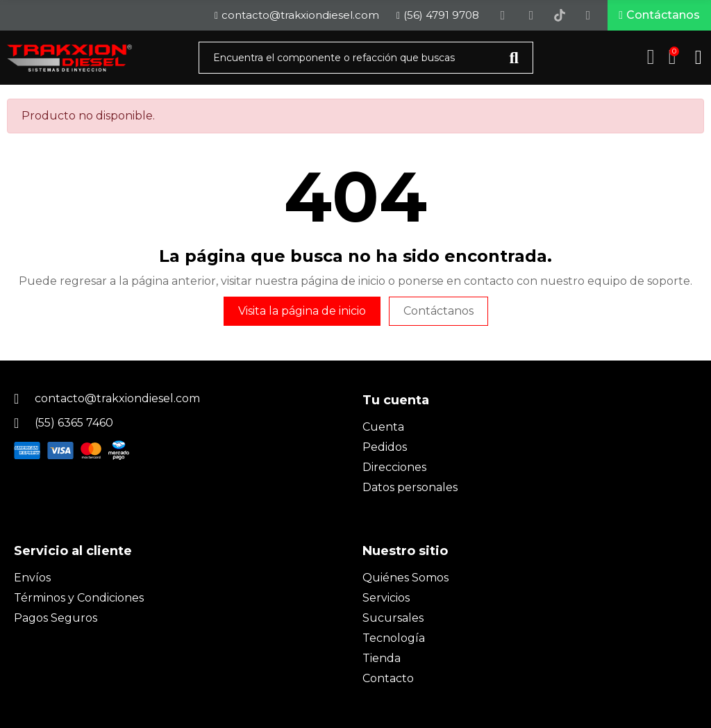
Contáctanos (438, 314)
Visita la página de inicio (302, 314)
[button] (659, 17)
